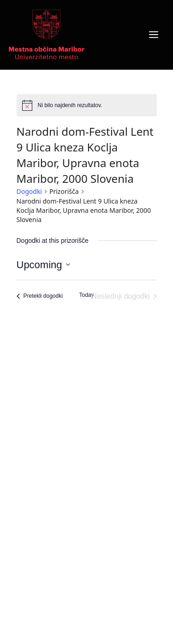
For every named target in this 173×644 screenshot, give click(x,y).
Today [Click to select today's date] (86, 295)
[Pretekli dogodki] (40, 296)
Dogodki (29, 191)
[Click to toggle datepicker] (43, 265)
